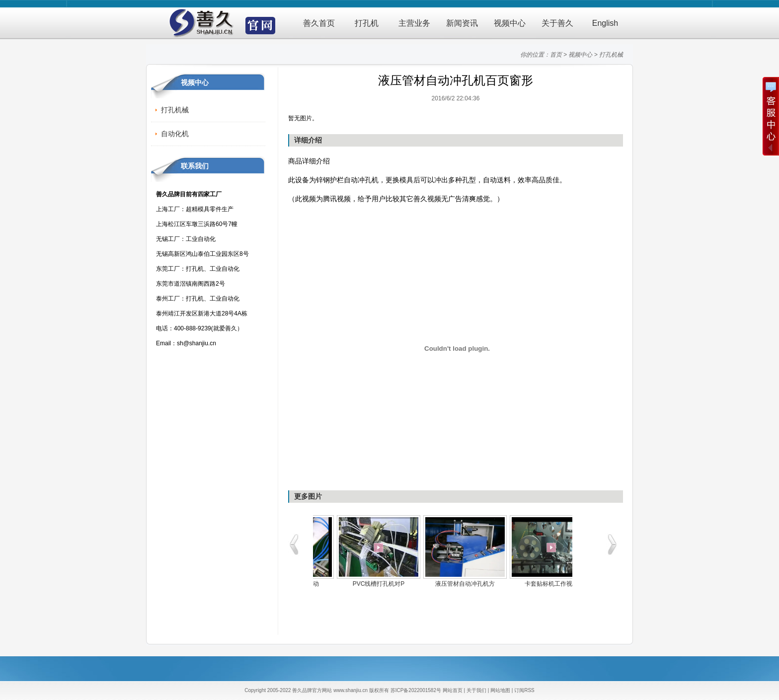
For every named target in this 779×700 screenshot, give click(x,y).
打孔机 (367, 23)
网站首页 (453, 690)
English (605, 23)
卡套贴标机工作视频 (356, 584)
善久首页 (319, 23)
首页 (556, 55)
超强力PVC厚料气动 (529, 584)
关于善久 (557, 23)
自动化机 (175, 134)
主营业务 (414, 23)
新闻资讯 (462, 23)
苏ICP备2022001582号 (416, 690)
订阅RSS (524, 690)
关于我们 (476, 690)
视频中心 (510, 23)
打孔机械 (611, 55)
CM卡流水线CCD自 (443, 584)
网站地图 (500, 690)
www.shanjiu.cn (351, 690)
